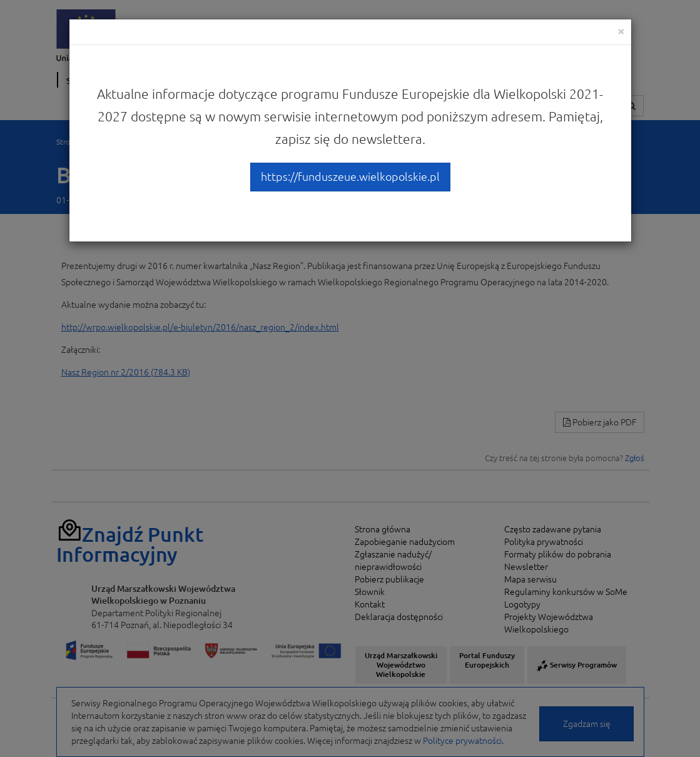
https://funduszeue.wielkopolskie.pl (350, 176)
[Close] (621, 31)
